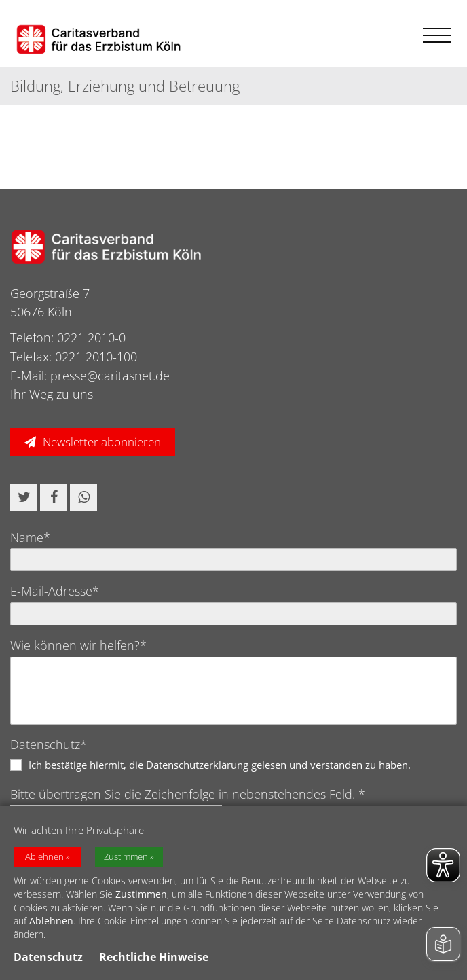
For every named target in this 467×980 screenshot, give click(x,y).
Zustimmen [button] (126, 858)
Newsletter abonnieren (102, 442)
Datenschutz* (49, 744)
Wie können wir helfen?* (78, 645)
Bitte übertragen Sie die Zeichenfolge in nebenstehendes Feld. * (188, 794)
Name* (30, 537)
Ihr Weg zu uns (52, 394)
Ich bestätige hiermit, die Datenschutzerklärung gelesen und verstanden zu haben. (220, 765)
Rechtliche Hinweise (154, 958)
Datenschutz (48, 958)
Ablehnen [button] (44, 858)
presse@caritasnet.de (110, 376)
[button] (24, 497)
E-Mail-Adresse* (55, 591)
